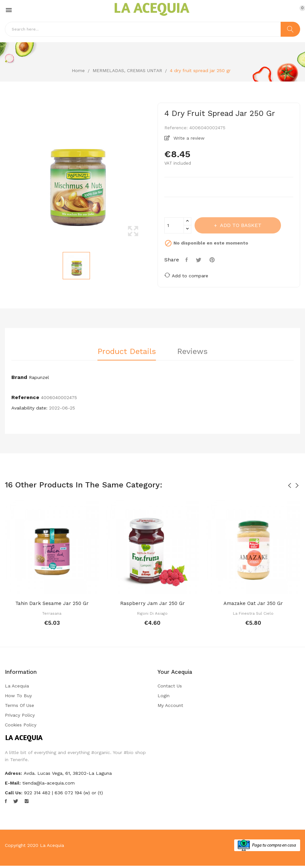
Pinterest (213, 260)
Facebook (6, 801)
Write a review (188, 138)
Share (187, 260)
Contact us (170, 686)
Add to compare (186, 275)
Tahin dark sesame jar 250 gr (52, 603)
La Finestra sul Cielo (253, 613)
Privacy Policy (20, 715)
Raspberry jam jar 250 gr (152, 603)
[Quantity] (174, 225)
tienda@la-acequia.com (49, 783)
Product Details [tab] (127, 352)
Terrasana (52, 613)
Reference (25, 397)
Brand (19, 377)
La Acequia (17, 686)
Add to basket (240, 225)
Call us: (14, 793)
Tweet (199, 260)
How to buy (18, 696)
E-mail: (13, 783)
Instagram (27, 801)
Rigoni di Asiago (152, 613)
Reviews (192, 352)
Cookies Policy (21, 725)
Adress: (13, 773)
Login (164, 696)
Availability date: (29, 408)
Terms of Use (19, 705)
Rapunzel (39, 377)
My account (170, 705)
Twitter (16, 801)
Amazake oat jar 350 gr (253, 603)
